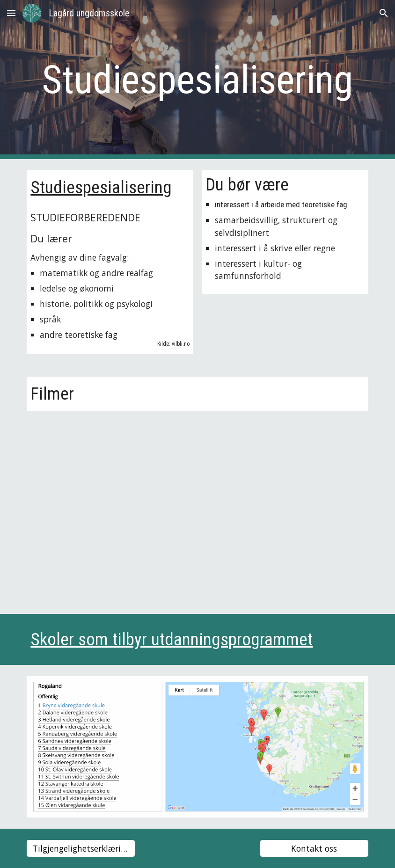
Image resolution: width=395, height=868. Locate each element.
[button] (11, 13)
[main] (197, 80)
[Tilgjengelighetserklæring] (81, 849)
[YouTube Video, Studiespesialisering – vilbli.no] (197, 507)
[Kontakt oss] (314, 849)
